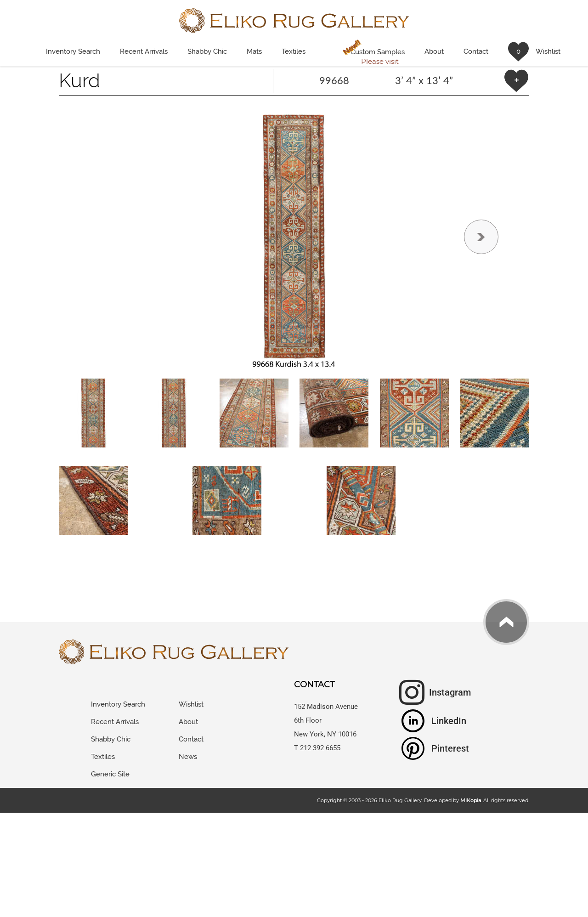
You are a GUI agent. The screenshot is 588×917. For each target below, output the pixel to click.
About (434, 51)
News (188, 757)
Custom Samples (372, 53)
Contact (476, 51)
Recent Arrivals (144, 51)
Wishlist (191, 704)
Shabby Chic (207, 51)
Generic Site (110, 774)
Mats (254, 51)
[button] (294, 237)
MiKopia (471, 800)
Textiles (294, 51)
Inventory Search (73, 51)
